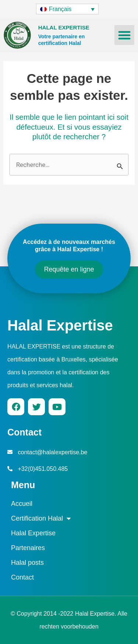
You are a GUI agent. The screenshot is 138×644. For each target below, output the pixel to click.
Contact (22, 577)
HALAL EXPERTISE (64, 27)
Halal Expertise (60, 325)
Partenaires (28, 548)
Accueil (22, 504)
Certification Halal (41, 518)
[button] (124, 35)
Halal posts (27, 563)
